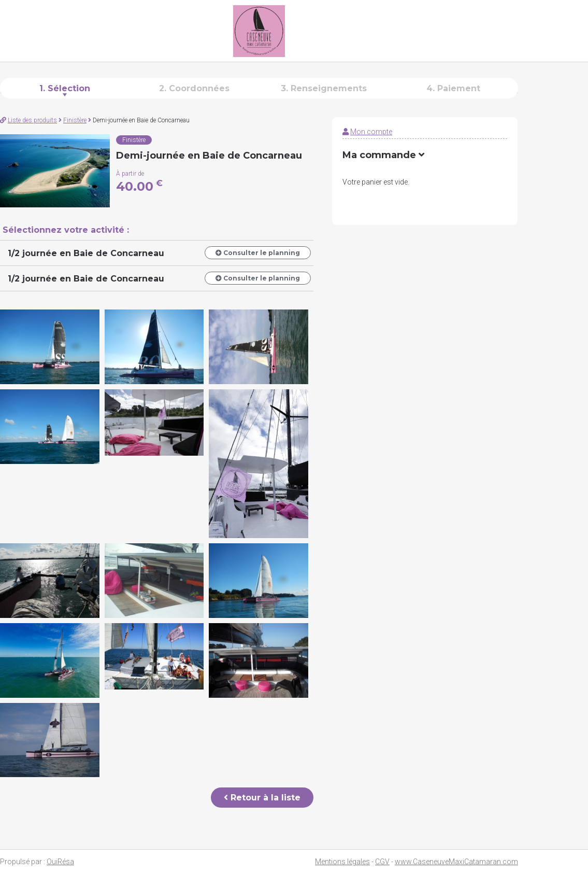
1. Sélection (65, 88)
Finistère (75, 120)
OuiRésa (60, 862)
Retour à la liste (262, 798)
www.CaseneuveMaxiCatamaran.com (456, 862)
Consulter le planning (258, 253)
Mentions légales (342, 862)
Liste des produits (32, 120)
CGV (382, 862)
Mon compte (371, 132)
